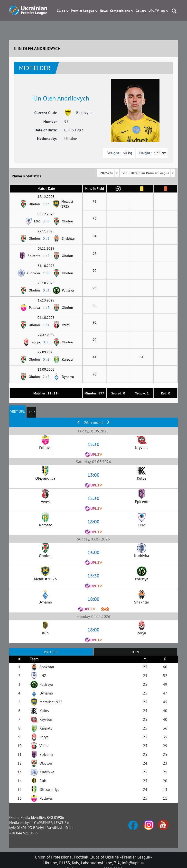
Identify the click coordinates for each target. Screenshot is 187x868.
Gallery (141, 11)
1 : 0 (46, 273)
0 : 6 (46, 238)
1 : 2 (46, 256)
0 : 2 (46, 359)
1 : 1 (46, 325)
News (104, 11)
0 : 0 (46, 342)
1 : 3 (46, 204)
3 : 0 (46, 221)
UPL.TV (154, 11)
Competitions (120, 11)
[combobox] (108, 173)
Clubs (61, 11)
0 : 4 (46, 290)
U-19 (31, 412)
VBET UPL (17, 411)
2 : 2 (46, 377)
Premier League (82, 11)
